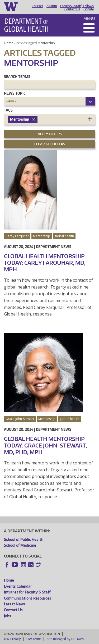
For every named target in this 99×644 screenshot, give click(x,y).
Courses (37, 6)
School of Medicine (20, 545)
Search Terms (17, 77)
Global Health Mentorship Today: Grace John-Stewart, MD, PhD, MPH (46, 445)
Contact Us (72, 9)
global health (64, 236)
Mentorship (47, 43)
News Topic (15, 93)
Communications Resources (28, 598)
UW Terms (34, 639)
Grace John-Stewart (20, 419)
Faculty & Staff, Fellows (77, 6)
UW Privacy (12, 639)
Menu (89, 18)
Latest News (15, 604)
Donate (89, 9)
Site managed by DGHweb (65, 639)
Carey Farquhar (17, 236)
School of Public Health (24, 539)
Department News (54, 247)
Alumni (52, 6)
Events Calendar (18, 586)
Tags (8, 110)
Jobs (8, 616)
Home (9, 43)
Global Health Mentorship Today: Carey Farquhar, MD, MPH (45, 263)
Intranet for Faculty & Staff (27, 592)
